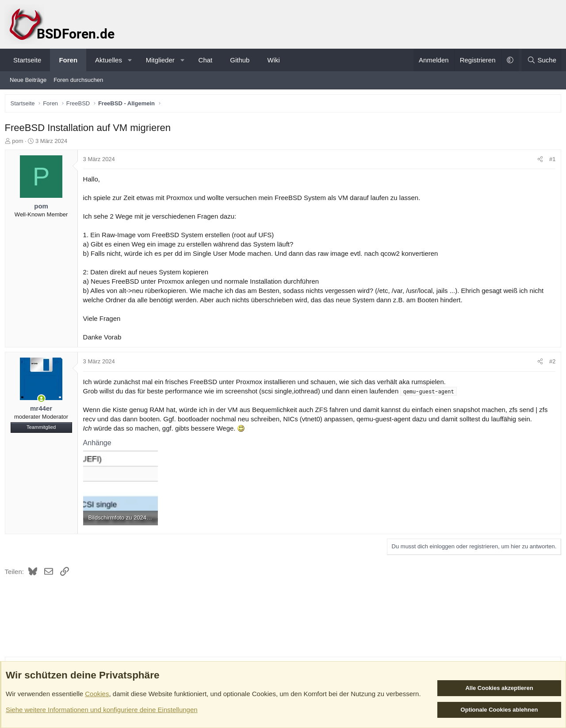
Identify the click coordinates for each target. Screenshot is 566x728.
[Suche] (542, 60)
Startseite (27, 60)
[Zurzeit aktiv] (43, 401)
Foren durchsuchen (78, 80)
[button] (130, 60)
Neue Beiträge (28, 80)
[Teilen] (538, 162)
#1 (551, 161)
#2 (551, 364)
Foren (68, 60)
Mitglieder (160, 60)
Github (240, 60)
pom (20, 143)
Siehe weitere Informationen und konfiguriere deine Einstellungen (102, 710)
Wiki (273, 60)
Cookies (97, 694)
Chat (206, 60)
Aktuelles (109, 60)
